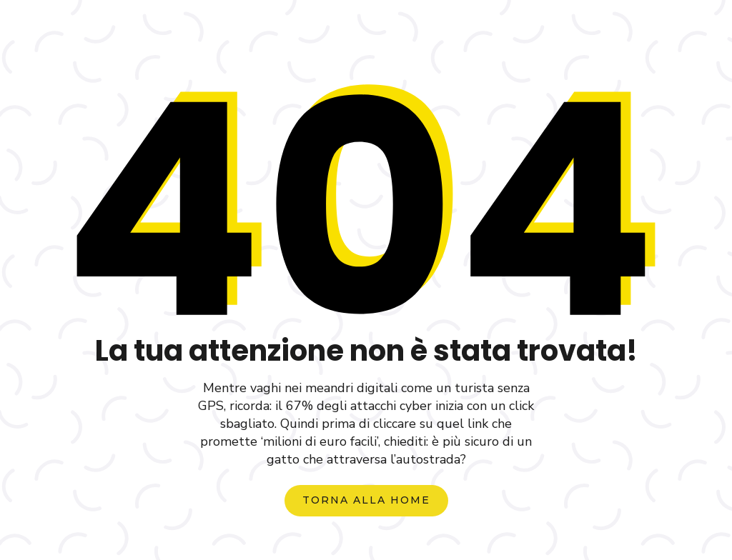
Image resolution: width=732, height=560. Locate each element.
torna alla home (366, 500)
